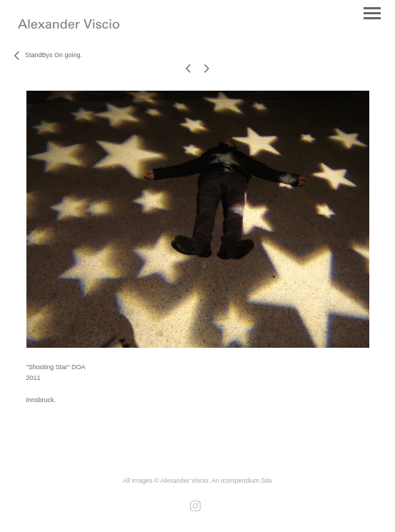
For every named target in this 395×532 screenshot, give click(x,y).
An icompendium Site (242, 481)
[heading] (69, 26)
